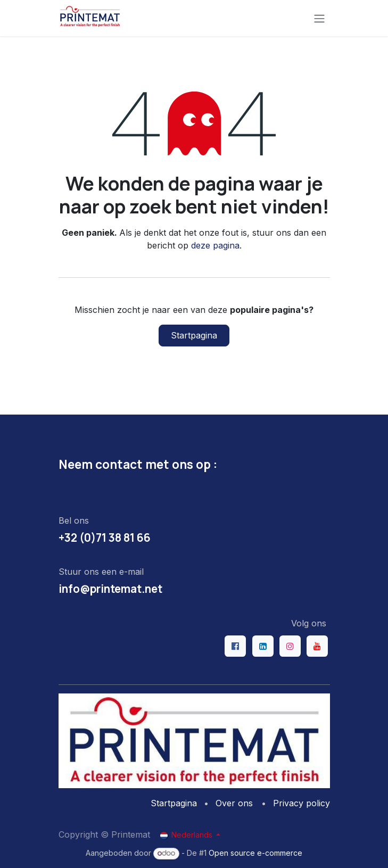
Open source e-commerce (255, 853)
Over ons (234, 803)
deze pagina (215, 245)
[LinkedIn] (263, 646)
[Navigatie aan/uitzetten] (319, 18)
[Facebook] (235, 646)
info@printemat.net (110, 589)
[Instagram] (290, 646)
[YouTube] (317, 646)
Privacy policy (302, 803)
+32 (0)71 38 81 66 (105, 538)
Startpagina (194, 335)
